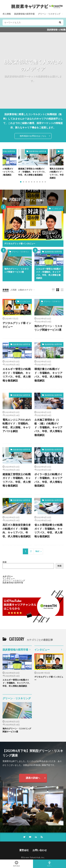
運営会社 (24, 850)
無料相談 (16, 864)
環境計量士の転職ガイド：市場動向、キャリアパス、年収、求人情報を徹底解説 (48, 375)
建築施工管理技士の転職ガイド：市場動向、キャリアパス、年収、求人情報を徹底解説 (32, 172)
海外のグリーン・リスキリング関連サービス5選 (16, 270)
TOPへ (49, 864)
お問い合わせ (40, 850)
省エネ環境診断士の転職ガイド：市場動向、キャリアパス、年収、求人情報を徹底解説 (48, 531)
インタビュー (57, 208)
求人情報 (7, 14)
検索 (5, 562)
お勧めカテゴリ (25, 290)
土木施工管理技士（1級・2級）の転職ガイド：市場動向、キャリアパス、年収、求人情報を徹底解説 (48, 427)
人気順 (13, 290)
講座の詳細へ (33, 778)
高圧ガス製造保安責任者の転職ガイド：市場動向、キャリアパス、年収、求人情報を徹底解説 (17, 531)
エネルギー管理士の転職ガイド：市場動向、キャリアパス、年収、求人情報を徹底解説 (48, 273)
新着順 (6, 290)
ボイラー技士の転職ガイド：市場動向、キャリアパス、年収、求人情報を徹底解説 (48, 480)
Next (38, 551)
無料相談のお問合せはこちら (33, 136)
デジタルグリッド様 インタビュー (20, 244)
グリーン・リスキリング (49, 14)
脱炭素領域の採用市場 (24, 14)
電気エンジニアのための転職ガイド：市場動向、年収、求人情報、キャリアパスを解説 (17, 425)
